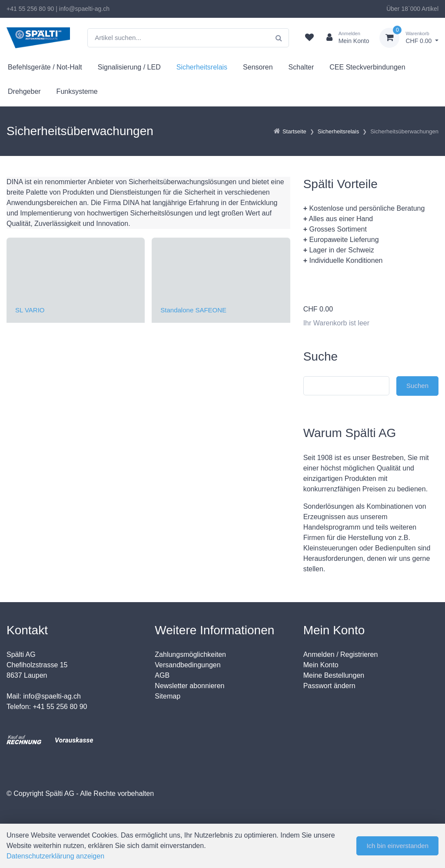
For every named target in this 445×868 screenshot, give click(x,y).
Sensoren (258, 67)
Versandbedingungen (188, 665)
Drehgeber (24, 91)
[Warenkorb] (409, 38)
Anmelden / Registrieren (341, 654)
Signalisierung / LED (129, 67)
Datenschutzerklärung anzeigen (55, 856)
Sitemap (168, 696)
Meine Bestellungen (334, 675)
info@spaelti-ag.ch (84, 9)
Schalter (301, 67)
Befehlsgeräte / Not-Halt (45, 67)
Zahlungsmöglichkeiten (190, 654)
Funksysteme (77, 91)
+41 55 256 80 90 (30, 9)
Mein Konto (321, 665)
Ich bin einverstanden (397, 846)
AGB (162, 675)
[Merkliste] (309, 38)
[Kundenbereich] (344, 38)
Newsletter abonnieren (189, 686)
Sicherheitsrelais (202, 67)
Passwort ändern (329, 686)
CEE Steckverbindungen (367, 67)
